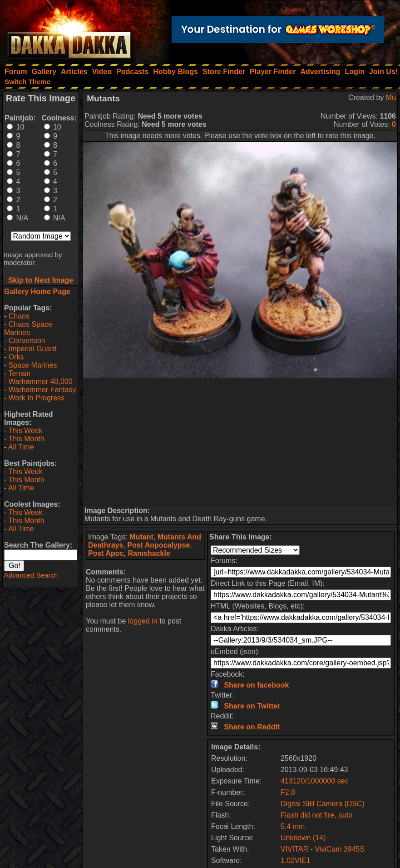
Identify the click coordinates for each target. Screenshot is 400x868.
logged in (143, 621)
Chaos (19, 316)
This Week (25, 431)
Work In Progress (37, 398)
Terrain (19, 373)
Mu (391, 97)
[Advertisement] (240, 441)
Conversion (27, 341)
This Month (26, 439)
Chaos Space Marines (28, 328)
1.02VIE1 (296, 861)
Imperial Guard (33, 349)
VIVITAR (294, 849)
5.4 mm (293, 826)
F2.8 (288, 792)
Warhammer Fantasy (42, 390)
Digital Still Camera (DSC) (323, 804)
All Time (21, 447)
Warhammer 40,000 (41, 382)
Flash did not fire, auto (316, 815)
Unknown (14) (303, 838)
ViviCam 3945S (340, 849)
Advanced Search (31, 575)
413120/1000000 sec (314, 781)
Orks (16, 357)
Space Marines (33, 365)
